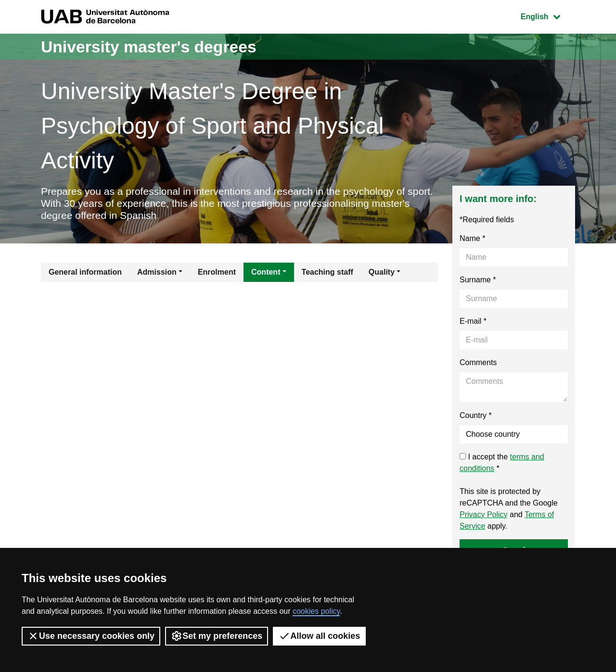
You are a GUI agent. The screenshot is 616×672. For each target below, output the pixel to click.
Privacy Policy (484, 516)
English (548, 16)
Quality (382, 273)
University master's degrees (156, 46)
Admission (157, 273)
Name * (472, 240)
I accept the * (502, 464)
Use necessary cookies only (91, 636)
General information (85, 273)
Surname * (478, 281)
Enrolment (217, 273)
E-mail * (473, 323)
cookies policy (316, 611)
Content (266, 273)
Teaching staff (327, 273)
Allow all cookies (319, 636)
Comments (478, 364)
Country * (476, 417)
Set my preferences (217, 636)
